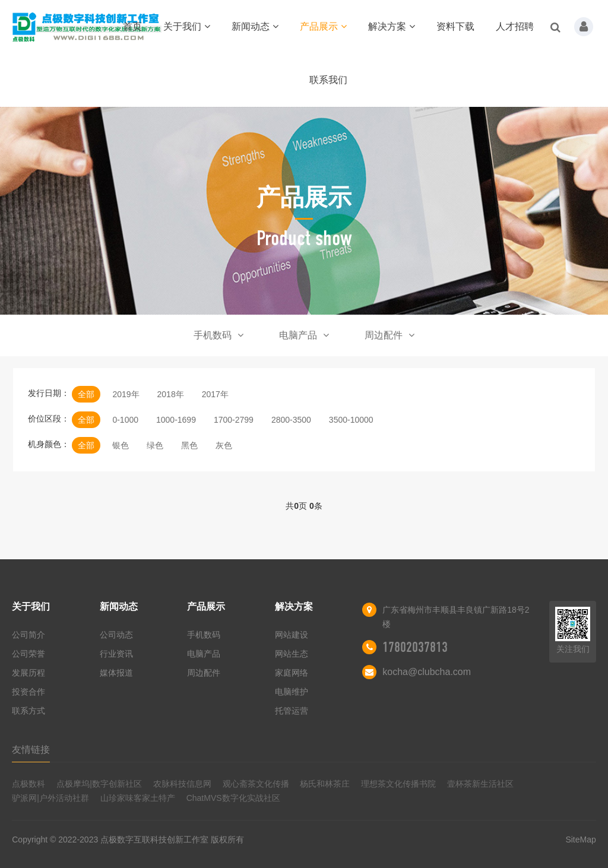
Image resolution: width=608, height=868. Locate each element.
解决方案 (392, 26)
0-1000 (125, 420)
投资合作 (28, 692)
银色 (121, 445)
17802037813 (415, 647)
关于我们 (187, 26)
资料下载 (455, 26)
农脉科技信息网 (182, 784)
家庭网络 (292, 673)
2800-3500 (291, 420)
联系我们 (328, 80)
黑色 (189, 445)
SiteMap (580, 840)
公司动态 (116, 635)
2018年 (171, 394)
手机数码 (218, 335)
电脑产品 (304, 335)
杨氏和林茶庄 (325, 784)
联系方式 (28, 711)
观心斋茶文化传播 (256, 784)
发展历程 (28, 673)
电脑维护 (292, 692)
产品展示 (323, 26)
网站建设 (292, 635)
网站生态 (292, 654)
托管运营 (292, 711)
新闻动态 (255, 26)
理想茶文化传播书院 (398, 784)
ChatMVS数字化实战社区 (233, 798)
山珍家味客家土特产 (138, 798)
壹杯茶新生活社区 (480, 784)
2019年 (126, 394)
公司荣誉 (28, 654)
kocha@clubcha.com (427, 672)
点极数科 (28, 784)
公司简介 (28, 635)
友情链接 (31, 750)
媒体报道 (116, 673)
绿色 (155, 445)
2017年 (215, 394)
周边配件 (389, 335)
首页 (132, 26)
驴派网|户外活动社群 (50, 798)
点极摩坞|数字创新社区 (99, 784)
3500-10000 (351, 420)
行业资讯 (116, 654)
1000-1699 (176, 420)
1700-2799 (234, 420)
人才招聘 (515, 26)
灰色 (224, 445)
